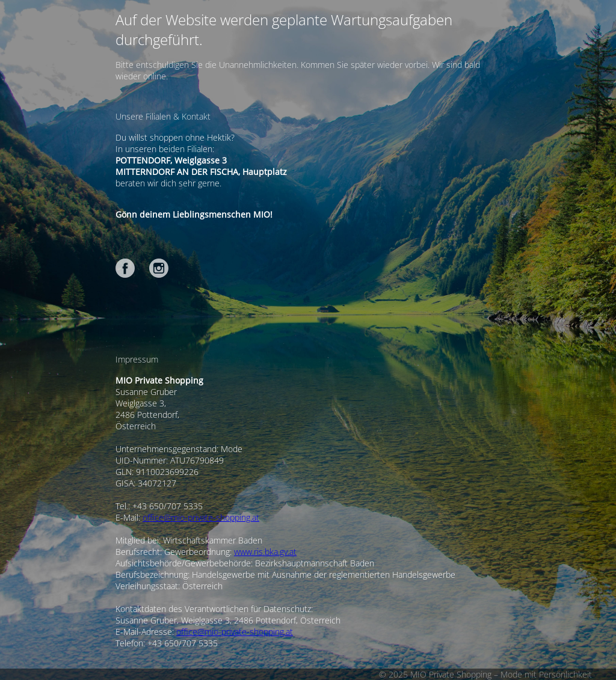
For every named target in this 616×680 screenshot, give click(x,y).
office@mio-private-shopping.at (201, 517)
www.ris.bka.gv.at (265, 552)
